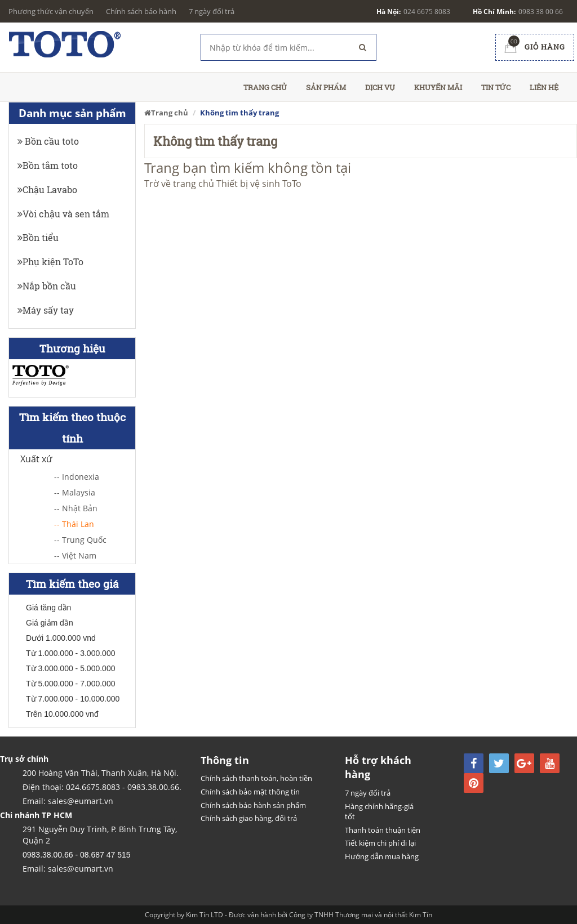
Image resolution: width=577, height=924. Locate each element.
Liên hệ (544, 87)
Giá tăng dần (48, 608)
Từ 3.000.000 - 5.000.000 (70, 668)
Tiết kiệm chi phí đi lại (380, 843)
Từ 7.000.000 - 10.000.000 (73, 699)
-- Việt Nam (75, 555)
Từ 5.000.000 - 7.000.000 (70, 684)
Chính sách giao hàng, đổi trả (249, 818)
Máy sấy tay (46, 310)
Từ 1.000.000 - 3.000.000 (70, 653)
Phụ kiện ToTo (50, 262)
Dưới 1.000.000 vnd (61, 638)
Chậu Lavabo (47, 189)
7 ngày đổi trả (212, 11)
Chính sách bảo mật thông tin (250, 792)
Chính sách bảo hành (141, 11)
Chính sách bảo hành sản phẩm (253, 805)
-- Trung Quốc (80, 540)
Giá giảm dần (50, 623)
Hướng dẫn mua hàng (382, 856)
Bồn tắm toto (48, 165)
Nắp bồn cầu (47, 286)
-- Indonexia (77, 477)
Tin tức (496, 87)
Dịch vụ (380, 87)
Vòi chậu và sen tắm (63, 214)
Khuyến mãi (438, 87)
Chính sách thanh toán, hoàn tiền (256, 778)
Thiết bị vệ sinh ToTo (259, 184)
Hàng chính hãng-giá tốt (379, 812)
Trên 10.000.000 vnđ (62, 714)
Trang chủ (265, 87)
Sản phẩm (326, 87)
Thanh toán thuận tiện (383, 830)
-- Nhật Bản (76, 508)
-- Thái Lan (74, 524)
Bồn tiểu (38, 237)
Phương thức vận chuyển (51, 11)
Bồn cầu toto (48, 141)
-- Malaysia (75, 492)
